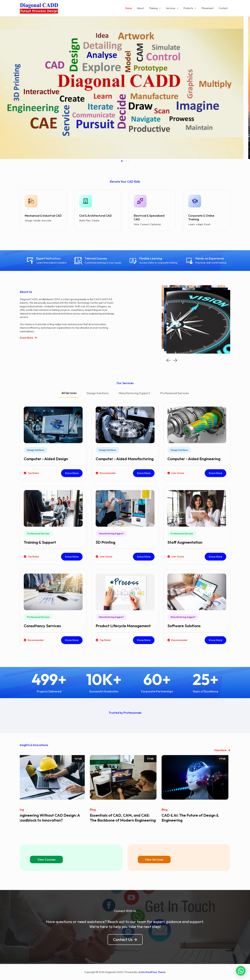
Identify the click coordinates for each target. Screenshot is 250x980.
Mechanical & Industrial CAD (43, 216)
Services (172, 8)
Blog (23, 810)
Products (190, 8)
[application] (159, 8)
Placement (208, 8)
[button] (7, 88)
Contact (223, 8)
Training (155, 8)
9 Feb (224, 759)
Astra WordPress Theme (152, 972)
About (140, 8)
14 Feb (80, 759)
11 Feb (152, 759)
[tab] (69, 395)
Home (129, 8)
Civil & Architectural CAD (96, 216)
